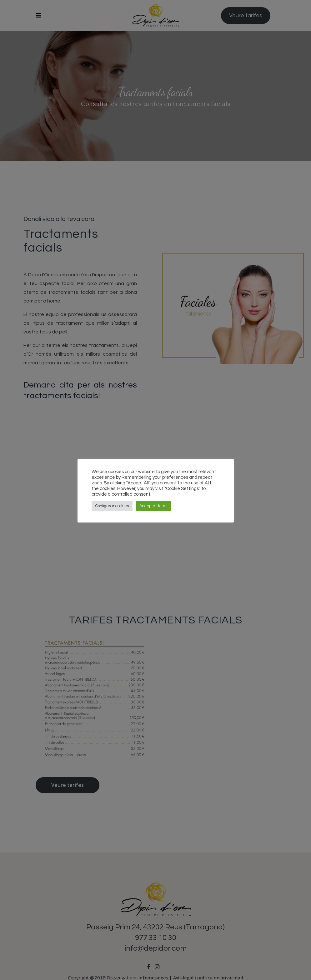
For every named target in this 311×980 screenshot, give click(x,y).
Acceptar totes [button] (153, 506)
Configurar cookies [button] (112, 506)
